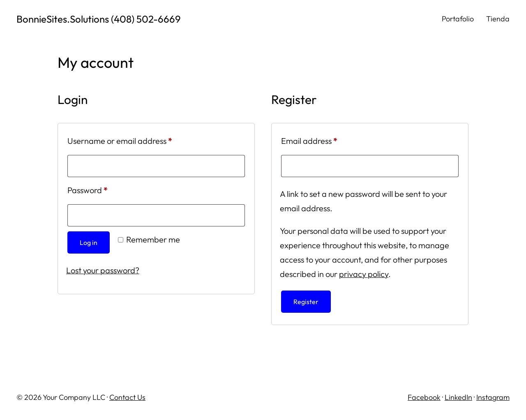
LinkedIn (458, 397)
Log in (89, 242)
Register (306, 302)
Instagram (493, 397)
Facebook (424, 397)
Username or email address (136, 139)
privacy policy (364, 274)
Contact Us (127, 397)
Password (104, 189)
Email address (325, 139)
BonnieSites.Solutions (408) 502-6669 (99, 19)
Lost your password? (103, 270)
